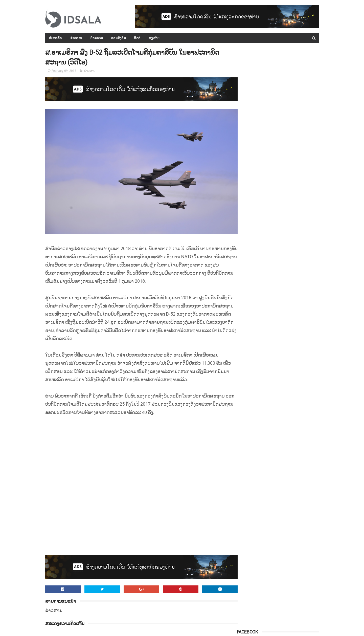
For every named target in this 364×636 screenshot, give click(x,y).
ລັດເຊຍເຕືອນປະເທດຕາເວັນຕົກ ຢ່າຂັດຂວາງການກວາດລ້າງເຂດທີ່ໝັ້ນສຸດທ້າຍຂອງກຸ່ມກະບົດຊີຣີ (288, 254)
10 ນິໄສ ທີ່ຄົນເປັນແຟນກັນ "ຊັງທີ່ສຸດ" (289, 304)
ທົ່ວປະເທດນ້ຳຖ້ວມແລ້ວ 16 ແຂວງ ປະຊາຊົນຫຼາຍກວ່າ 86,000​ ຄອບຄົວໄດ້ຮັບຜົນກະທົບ (289, 332)
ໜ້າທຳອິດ (56, 38)
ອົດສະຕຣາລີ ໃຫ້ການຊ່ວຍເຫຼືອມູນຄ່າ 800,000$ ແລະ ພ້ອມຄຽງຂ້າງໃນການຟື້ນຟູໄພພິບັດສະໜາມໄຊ (291, 231)
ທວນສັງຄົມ (119, 38)
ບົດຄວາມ (97, 38)
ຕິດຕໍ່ (138, 38)
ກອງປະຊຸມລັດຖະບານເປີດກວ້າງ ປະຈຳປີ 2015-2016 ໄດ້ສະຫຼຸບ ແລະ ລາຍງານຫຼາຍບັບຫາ (289, 136)
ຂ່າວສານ (76, 38)
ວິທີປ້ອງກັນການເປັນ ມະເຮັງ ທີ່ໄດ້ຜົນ (289, 350)
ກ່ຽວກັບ (154, 38)
